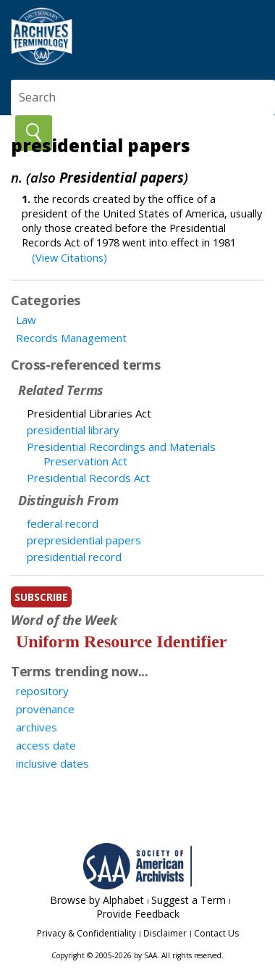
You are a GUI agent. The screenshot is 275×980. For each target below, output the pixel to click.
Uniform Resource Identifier (122, 641)
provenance (45, 709)
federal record (63, 523)
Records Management (71, 338)
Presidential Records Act (88, 478)
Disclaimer (165, 933)
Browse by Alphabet (97, 900)
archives (37, 727)
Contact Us (216, 933)
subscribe (41, 597)
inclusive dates (52, 763)
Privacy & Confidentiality (86, 933)
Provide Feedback (138, 914)
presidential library (73, 430)
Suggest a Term (189, 900)
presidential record (74, 557)
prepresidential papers (84, 540)
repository (42, 691)
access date (46, 745)
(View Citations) (69, 257)
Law (26, 320)
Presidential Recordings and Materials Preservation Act (121, 454)
